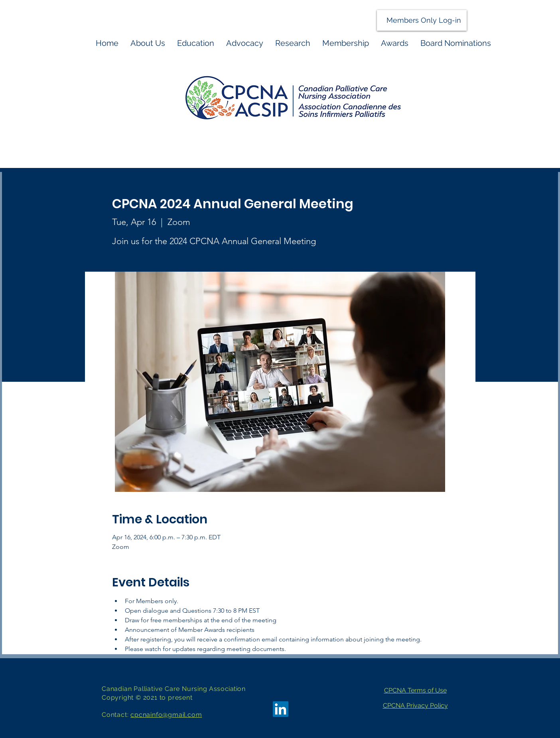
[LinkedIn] (281, 709)
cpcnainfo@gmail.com (166, 715)
